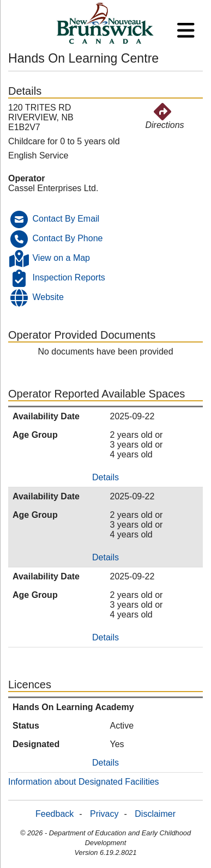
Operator (27, 178)
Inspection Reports (68, 277)
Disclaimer (155, 814)
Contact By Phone (67, 238)
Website (48, 297)
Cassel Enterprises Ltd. (53, 188)
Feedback (55, 814)
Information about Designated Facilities (84, 782)
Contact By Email (66, 219)
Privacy (104, 814)
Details (106, 477)
